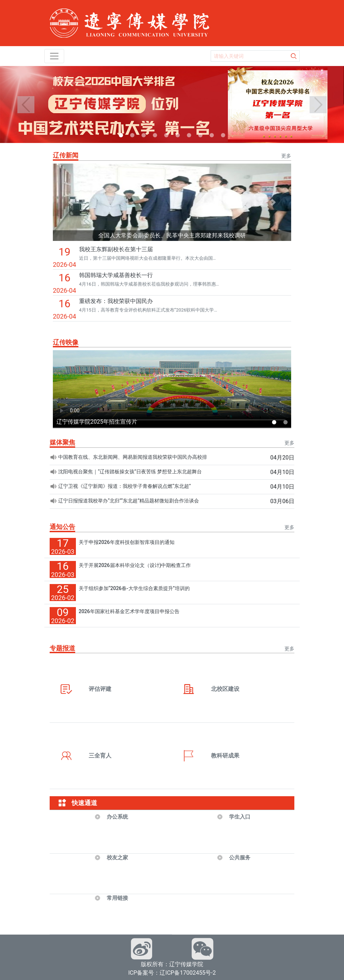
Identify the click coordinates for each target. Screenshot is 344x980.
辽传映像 (66, 342)
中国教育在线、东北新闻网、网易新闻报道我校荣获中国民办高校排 (133, 457)
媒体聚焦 (62, 442)
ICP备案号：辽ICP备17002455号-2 (172, 973)
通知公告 (62, 527)
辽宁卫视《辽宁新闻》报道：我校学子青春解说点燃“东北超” (124, 486)
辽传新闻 (66, 155)
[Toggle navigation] (54, 56)
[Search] (250, 56)
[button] (26, 104)
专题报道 (62, 648)
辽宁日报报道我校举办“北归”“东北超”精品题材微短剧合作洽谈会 (129, 501)
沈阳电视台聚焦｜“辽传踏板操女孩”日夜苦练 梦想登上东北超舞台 (130, 472)
